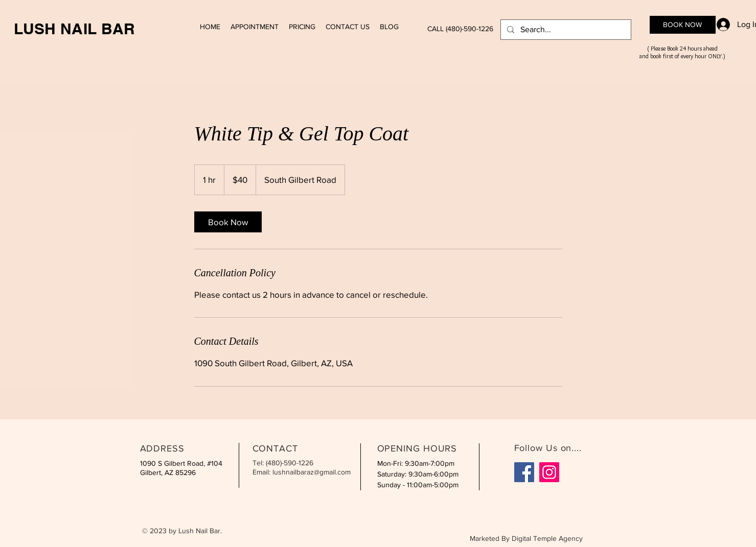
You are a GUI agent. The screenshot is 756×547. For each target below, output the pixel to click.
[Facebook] (524, 472)
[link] (228, 222)
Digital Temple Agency (547, 538)
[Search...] (565, 30)
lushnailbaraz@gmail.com (312, 472)
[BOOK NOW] (683, 25)
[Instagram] (549, 472)
